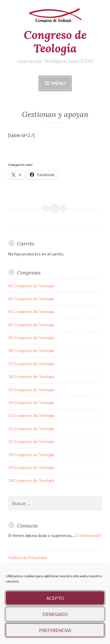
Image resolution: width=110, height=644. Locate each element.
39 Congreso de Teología (31, 338)
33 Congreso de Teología (31, 415)
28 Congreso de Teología (31, 480)
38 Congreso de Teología (31, 350)
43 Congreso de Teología (31, 286)
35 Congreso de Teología (31, 390)
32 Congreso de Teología (31, 429)
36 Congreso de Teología (31, 376)
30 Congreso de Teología (31, 455)
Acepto (55, 598)
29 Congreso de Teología (31, 467)
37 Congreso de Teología (31, 364)
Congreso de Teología (55, 42)
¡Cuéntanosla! (88, 535)
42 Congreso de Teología (31, 299)
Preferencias (55, 630)
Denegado (55, 614)
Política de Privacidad (28, 558)
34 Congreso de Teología (31, 402)
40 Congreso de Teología (31, 325)
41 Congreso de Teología (31, 311)
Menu (58, 83)
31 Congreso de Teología (31, 441)
